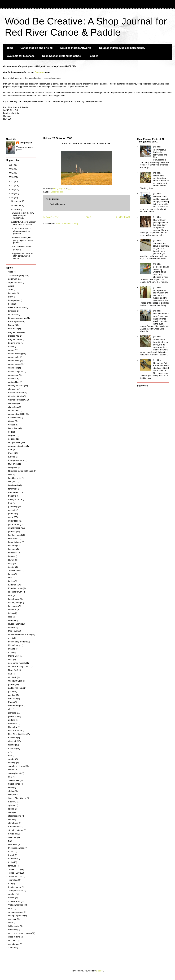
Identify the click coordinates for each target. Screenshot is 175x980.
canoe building (15, 354)
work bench (13, 944)
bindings (12, 311)
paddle (11, 684)
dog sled (12, 435)
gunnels (12, 531)
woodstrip (13, 940)
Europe (12, 457)
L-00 (10, 595)
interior (11, 567)
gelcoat (12, 510)
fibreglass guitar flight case (21, 471)
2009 (11, 194)
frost (10, 503)
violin (11, 908)
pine (10, 709)
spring (11, 809)
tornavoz (12, 866)
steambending (15, 816)
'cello (11, 272)
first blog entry (15, 478)
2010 (11, 189)
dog (10, 432)
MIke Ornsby (14, 645)
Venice (11, 898)
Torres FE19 (14, 873)
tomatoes (12, 859)
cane (10, 346)
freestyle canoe (15, 499)
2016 (11, 169)
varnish (12, 894)
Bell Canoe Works (17, 307)
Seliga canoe (14, 784)
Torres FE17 (14, 869)
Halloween (13, 539)
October (15, 209)
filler (10, 474)
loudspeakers (14, 624)
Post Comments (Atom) (67, 224)
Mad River (13, 631)
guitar (11, 517)
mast (10, 638)
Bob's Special (14, 322)
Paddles (93, 56)
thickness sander (16, 848)
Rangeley (13, 727)
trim (10, 883)
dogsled (12, 439)
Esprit (11, 453)
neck (10, 659)
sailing (11, 756)
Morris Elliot (14, 656)
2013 (11, 177)
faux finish (13, 464)
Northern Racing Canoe (19, 667)
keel (10, 578)
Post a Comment (58, 204)
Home (87, 217)
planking (12, 713)
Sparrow (12, 802)
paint (10, 691)
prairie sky (13, 716)
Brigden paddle (15, 339)
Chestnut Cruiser (16, 393)
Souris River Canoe (17, 798)
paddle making (15, 688)
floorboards (13, 485)
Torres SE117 (15, 876)
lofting (11, 613)
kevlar (11, 581)
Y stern (11, 948)
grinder (11, 514)
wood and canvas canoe (19, 933)
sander (11, 759)
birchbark (12, 314)
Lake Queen (14, 603)
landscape (13, 606)
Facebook (40, 72)
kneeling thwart (15, 592)
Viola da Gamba (16, 905)
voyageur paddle (16, 916)
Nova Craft (13, 670)
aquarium (13, 279)
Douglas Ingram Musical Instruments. (122, 48)
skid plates (13, 795)
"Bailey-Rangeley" (17, 275)
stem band (13, 823)
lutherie (12, 627)
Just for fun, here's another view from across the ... (23, 223)
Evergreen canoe (16, 460)
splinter (12, 805)
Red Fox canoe (15, 731)
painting (12, 695)
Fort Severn (14, 492)
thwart (11, 855)
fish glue (12, 482)
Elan (10, 450)
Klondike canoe (15, 588)
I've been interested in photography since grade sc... (21, 231)
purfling (12, 720)
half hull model (15, 535)
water (11, 923)
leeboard (12, 610)
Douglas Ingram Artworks (76, 48)
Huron (11, 560)
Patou (11, 702)
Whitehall (12, 930)
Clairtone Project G (17, 400)
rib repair (12, 741)
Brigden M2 (13, 336)
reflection (12, 738)
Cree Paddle (14, 418)
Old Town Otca (15, 681)
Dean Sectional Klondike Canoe (61, 56)
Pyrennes (13, 723)
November (17, 205)
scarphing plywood (17, 766)
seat (10, 777)
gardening (13, 506)
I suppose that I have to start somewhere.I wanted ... (22, 256)
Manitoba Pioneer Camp (19, 635)
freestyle (12, 496)
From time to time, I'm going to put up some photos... (22, 240)
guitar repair (14, 524)
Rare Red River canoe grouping (21, 248)
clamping (12, 403)
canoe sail (13, 368)
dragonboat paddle (17, 446)
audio (11, 290)
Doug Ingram (26, 143)
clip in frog (13, 407)
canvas (11, 379)
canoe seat (13, 375)
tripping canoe (15, 887)
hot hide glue (14, 546)
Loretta (11, 620)
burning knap (14, 343)
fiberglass (13, 467)
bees (10, 304)
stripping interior (16, 830)
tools (10, 862)
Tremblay (13, 880)
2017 (11, 165)
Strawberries (14, 827)
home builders (15, 542)
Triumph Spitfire (15, 891)
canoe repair (14, 364)
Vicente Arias (14, 901)
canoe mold (14, 357)
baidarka (12, 293)
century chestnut (16, 386)
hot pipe (12, 549)
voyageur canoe (16, 912)
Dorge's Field (57, 192)
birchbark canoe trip (17, 318)
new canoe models (17, 663)
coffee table (14, 411)
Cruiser (12, 425)
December (17, 201)
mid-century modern (17, 642)
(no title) (157, 147)
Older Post (123, 217)
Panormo (12, 699)
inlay (10, 563)
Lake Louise (14, 599)
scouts (11, 770)
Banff (11, 297)
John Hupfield (15, 571)
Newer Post (51, 217)
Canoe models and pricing (37, 48)
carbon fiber (14, 382)
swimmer (12, 837)
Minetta (12, 649)
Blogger (100, 971)
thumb (11, 851)
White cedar (14, 926)
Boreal (11, 325)
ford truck (13, 489)
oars (10, 674)
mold (10, 652)
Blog (10, 48)
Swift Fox (12, 834)
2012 (11, 181)
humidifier (13, 553)
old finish (12, 677)
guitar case (13, 521)
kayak (11, 574)
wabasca (12, 919)
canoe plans (14, 361)
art (9, 286)
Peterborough (15, 706)
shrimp (11, 791)
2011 (11, 185)
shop (10, 788)
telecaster (13, 844)
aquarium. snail (15, 282)
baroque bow (14, 300)
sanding (12, 763)
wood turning (14, 937)
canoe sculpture (16, 371)
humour (12, 556)
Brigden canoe (15, 332)
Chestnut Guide (15, 396)
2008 (11, 198)
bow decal (13, 329)
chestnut (12, 389)
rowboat (12, 748)
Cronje (11, 421)
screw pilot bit (15, 773)
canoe (11, 350)
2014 (11, 173)
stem (10, 819)
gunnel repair (14, 528)
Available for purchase (21, 56)
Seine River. (14, 780)
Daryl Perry (13, 428)
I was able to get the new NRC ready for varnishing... (22, 215)
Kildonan (12, 585)
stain (10, 812)
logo (10, 617)
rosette (11, 745)
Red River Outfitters (17, 734)
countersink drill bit (17, 414)
